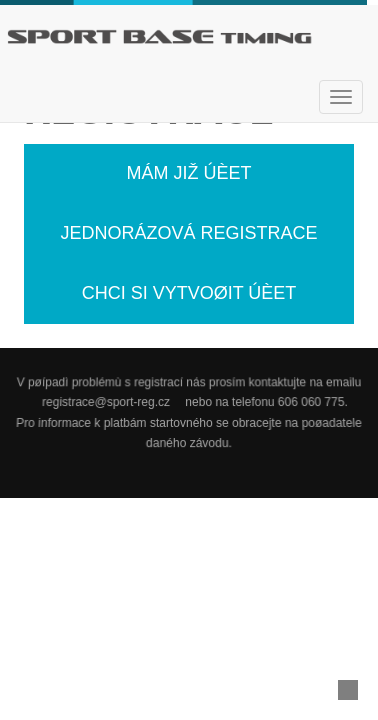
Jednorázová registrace (188, 233)
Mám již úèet (189, 173)
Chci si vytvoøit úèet (189, 293)
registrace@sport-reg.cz (106, 403)
